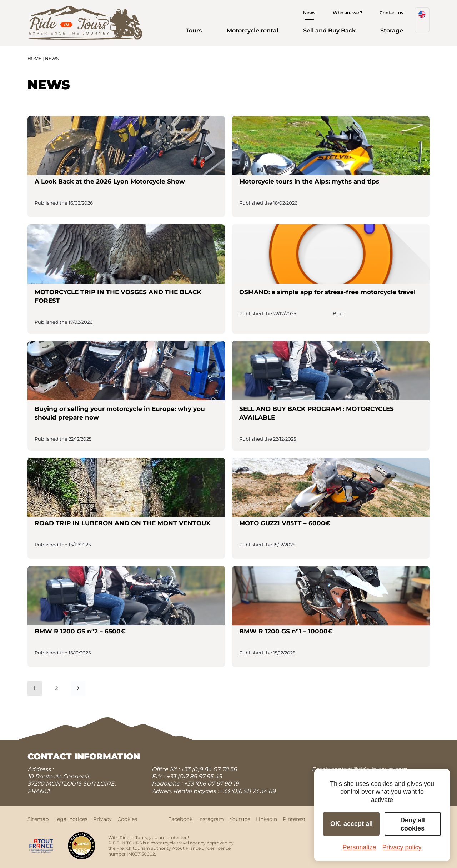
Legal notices (71, 819)
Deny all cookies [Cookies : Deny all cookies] (413, 824)
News (309, 13)
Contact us (391, 13)
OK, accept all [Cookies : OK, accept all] (351, 824)
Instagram (211, 819)
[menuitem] (422, 20)
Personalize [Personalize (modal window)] (359, 847)
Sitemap (38, 819)
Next (78, 688)
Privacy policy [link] (402, 847)
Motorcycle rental (253, 31)
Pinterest (294, 819)
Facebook (180, 819)
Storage (392, 31)
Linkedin (267, 819)
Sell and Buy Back (329, 31)
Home (34, 58)
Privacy (102, 819)
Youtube (240, 819)
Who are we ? (348, 13)
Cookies (127, 819)
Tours (194, 31)
